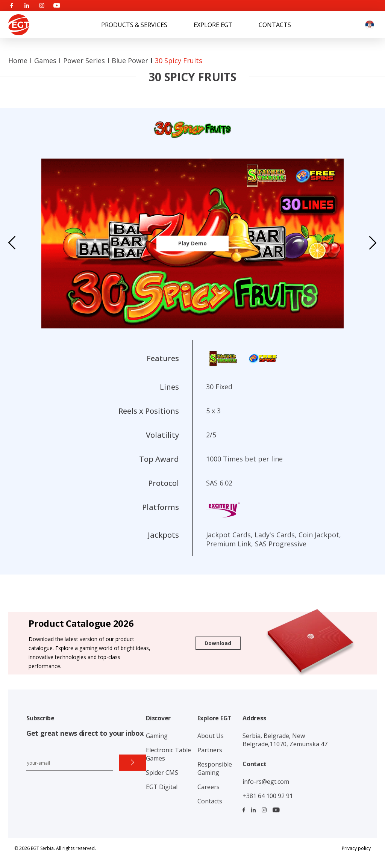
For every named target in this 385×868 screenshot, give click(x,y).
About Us (211, 736)
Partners (210, 750)
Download (218, 643)
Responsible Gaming (215, 768)
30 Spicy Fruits (179, 60)
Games (45, 60)
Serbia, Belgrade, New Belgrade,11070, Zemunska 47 (285, 740)
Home (18, 60)
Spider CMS (162, 773)
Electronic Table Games (168, 754)
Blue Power (130, 60)
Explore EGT (213, 25)
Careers (208, 787)
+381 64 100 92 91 (268, 796)
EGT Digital (162, 787)
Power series (84, 60)
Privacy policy (356, 848)
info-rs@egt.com (266, 782)
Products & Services (134, 25)
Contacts (275, 25)
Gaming (157, 736)
